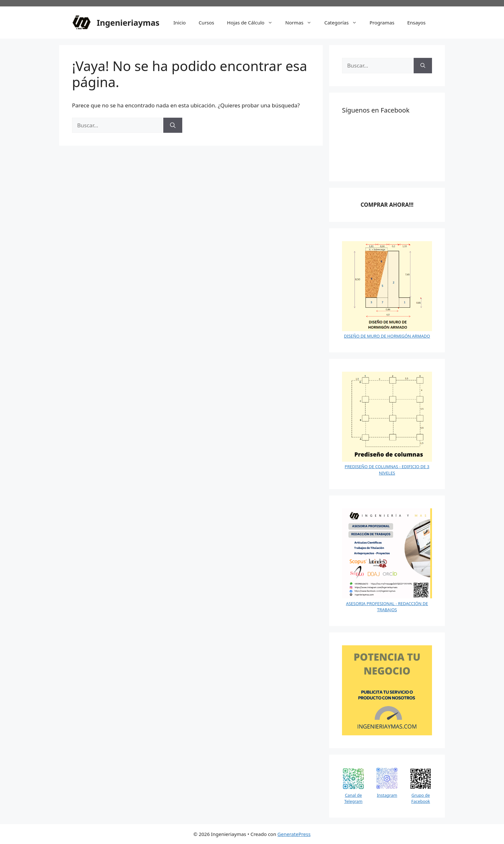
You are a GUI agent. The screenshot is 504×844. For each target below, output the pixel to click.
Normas (302, 23)
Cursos (206, 23)
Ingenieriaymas (128, 23)
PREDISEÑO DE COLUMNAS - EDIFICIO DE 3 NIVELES (387, 470)
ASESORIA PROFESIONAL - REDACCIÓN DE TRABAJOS (387, 607)
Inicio (180, 23)
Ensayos (416, 23)
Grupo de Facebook (421, 798)
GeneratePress (294, 834)
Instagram (387, 795)
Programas (382, 23)
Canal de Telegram (353, 798)
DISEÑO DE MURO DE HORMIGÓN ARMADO (387, 336)
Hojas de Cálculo (253, 23)
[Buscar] (173, 125)
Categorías (344, 23)
